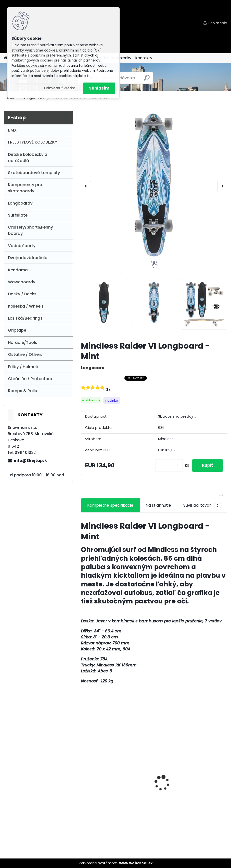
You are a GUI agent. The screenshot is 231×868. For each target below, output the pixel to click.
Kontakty (144, 58)
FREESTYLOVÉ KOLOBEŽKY (33, 142)
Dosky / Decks (22, 294)
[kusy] (169, 466)
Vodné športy (22, 246)
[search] (147, 80)
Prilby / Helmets (24, 367)
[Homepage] (5, 58)
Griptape (17, 330)
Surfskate (18, 215)
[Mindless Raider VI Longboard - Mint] (154, 184)
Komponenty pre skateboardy (25, 188)
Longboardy (20, 203)
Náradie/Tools (23, 342)
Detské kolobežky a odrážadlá (28, 158)
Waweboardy (22, 282)
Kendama (18, 270)
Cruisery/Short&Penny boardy (30, 230)
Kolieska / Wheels (26, 306)
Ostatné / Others (25, 354)
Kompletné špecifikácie (110, 505)
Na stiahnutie (158, 505)
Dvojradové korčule (28, 258)
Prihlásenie (218, 23)
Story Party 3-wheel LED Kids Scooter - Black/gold (187, 786)
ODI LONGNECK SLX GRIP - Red (113, 765)
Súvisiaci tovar (202, 505)
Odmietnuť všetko (60, 88)
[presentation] (86, 186)
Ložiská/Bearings (25, 318)
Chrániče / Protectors (30, 379)
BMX (12, 130)
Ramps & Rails (22, 391)
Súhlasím (99, 88)
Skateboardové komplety (34, 173)
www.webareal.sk (136, 863)
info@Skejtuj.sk (30, 461)
